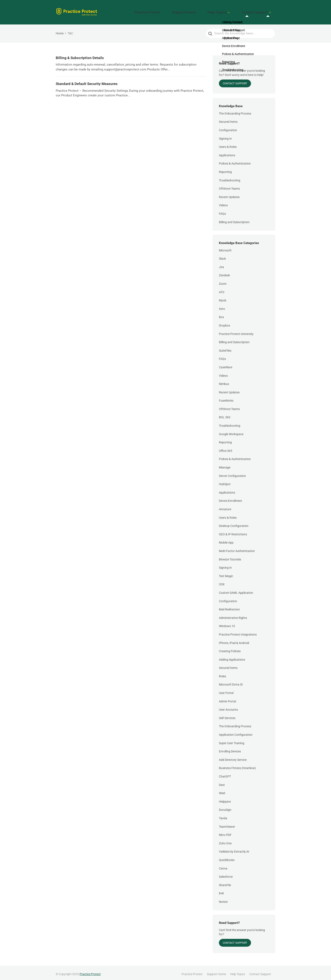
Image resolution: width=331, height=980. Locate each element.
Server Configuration (232, 473)
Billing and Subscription (234, 219)
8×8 (221, 890)
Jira (221, 264)
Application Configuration (236, 732)
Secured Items (228, 119)
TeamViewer (227, 823)
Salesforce (226, 874)
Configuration (228, 127)
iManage (225, 464)
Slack (222, 256)
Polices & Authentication (235, 161)
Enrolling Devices (230, 748)
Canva (223, 865)
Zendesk (224, 272)
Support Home (204, 11)
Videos (223, 202)
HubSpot (225, 481)
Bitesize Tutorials (230, 556)
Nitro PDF (225, 832)
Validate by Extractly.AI (234, 849)
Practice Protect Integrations (238, 632)
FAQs (222, 211)
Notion (223, 899)
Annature (225, 506)
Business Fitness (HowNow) (237, 765)
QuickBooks (227, 857)
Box (221, 314)
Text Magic (226, 573)
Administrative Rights (233, 615)
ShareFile (225, 882)
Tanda (223, 815)
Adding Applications (232, 656)
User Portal (226, 690)
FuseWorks (226, 398)
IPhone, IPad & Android (234, 640)
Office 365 (226, 448)
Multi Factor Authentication (237, 548)
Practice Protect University (236, 331)
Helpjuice (225, 798)
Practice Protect (175, 11)
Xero (222, 306)
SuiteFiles (225, 347)
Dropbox (225, 323)
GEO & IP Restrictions (233, 531)
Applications (227, 152)
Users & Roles (228, 144)
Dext (222, 782)
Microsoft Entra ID (231, 682)
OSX (222, 581)
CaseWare (226, 364)
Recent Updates (229, 194)
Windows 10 (227, 623)
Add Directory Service (233, 757)
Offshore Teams (229, 186)
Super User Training (232, 740)
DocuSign (225, 807)
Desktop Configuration (234, 523)
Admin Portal (227, 698)
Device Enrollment (231, 498)
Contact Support (259, 11)
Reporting (225, 169)
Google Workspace (231, 431)
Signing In (225, 135)
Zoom (223, 281)
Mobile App (226, 540)
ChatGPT (225, 773)
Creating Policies (230, 648)
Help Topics (229, 11)
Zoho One (225, 840)
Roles (222, 673)
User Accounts (228, 707)
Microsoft (225, 247)
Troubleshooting (230, 177)
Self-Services (227, 715)
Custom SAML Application (236, 590)
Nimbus (224, 381)
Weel (222, 790)
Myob (223, 297)
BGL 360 (225, 414)
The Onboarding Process (235, 110)
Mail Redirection (229, 606)
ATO (222, 289)
